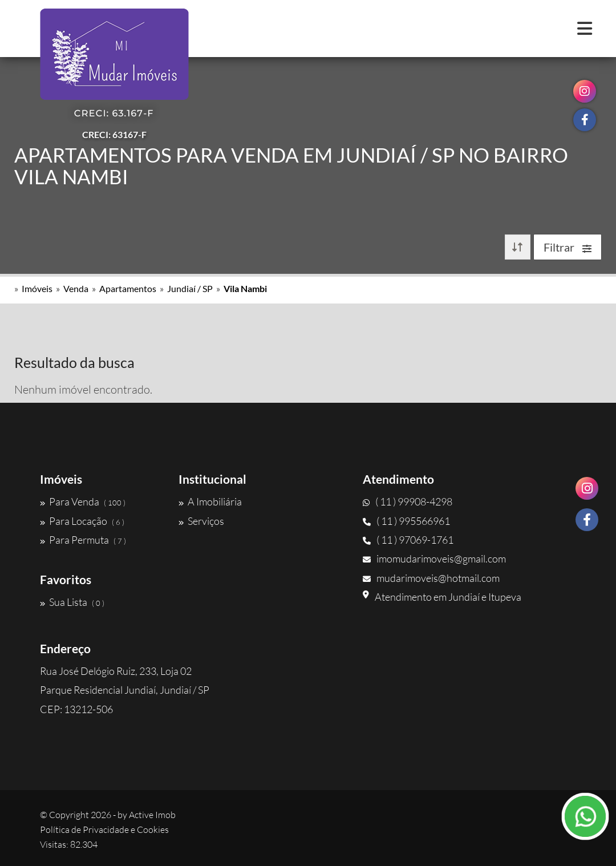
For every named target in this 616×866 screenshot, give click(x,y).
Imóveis (37, 288)
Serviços (201, 521)
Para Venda (83, 501)
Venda (76, 288)
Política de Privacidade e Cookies (104, 829)
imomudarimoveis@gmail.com (434, 559)
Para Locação (82, 521)
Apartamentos (128, 288)
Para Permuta (83, 540)
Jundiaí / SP (190, 288)
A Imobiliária (210, 501)
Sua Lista (72, 602)
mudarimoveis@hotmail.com (431, 578)
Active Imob (152, 815)
